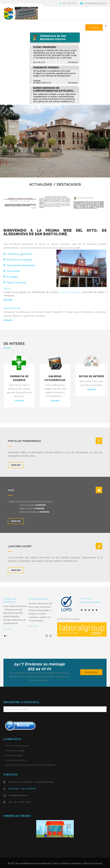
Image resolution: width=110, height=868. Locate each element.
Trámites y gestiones (20, 254)
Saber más (16, 465)
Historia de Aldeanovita (21, 265)
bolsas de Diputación (70, 292)
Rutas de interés (92, 376)
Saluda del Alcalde (12, 308)
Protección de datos (91, 602)
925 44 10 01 (70, 3)
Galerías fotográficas (55, 378)
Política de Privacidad (92, 863)
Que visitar (14, 271)
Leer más (8, 300)
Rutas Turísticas (17, 282)
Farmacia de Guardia (19, 378)
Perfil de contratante (20, 260)
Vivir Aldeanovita (38, 599)
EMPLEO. (8, 289)
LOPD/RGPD (86, 599)
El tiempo (13, 277)
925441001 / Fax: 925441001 (22, 789)
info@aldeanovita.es (95, 3)
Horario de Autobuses (10, 600)
